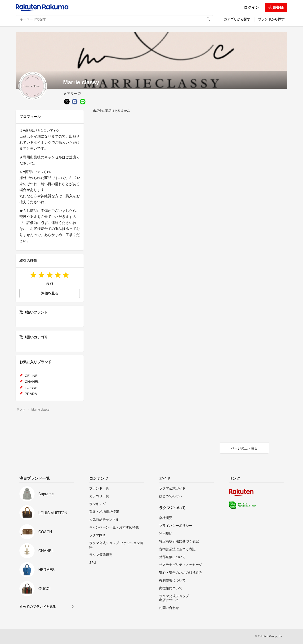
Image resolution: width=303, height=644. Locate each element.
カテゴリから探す (237, 19)
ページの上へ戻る (244, 448)
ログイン (251, 7)
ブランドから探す (271, 19)
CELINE (31, 376)
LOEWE (31, 388)
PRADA (31, 394)
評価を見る (50, 293)
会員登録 (276, 7)
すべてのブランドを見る (38, 607)
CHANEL (32, 382)
